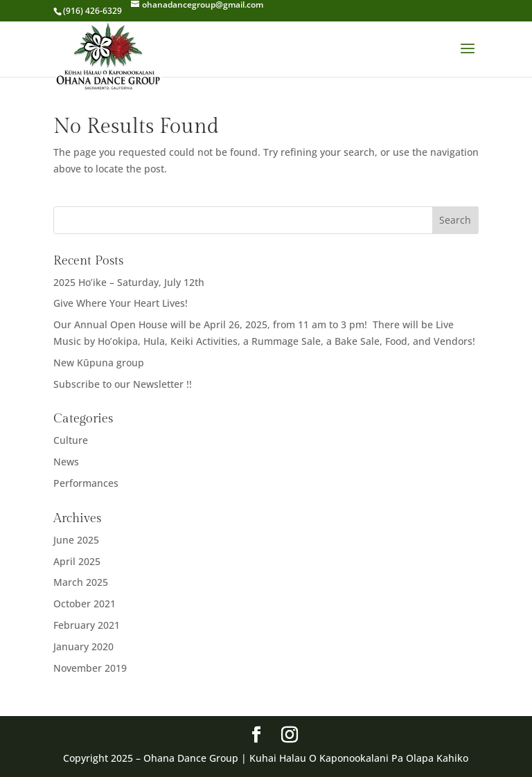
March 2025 (81, 582)
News (66, 462)
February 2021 (87, 625)
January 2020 (83, 646)
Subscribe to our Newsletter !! (123, 384)
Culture (71, 440)
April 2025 (77, 561)
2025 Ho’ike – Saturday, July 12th (129, 282)
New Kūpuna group (99, 363)
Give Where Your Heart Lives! (121, 303)
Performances (86, 483)
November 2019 (90, 668)
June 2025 (76, 540)
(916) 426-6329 (92, 11)
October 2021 (85, 604)
